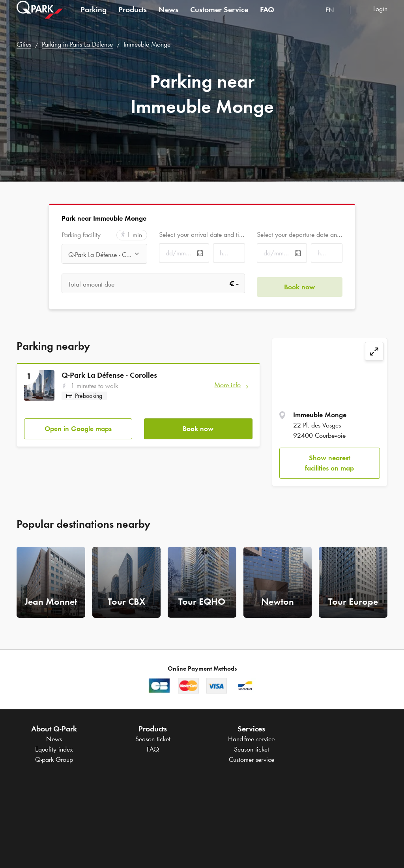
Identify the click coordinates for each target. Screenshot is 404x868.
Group (54, 759)
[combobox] (335, 19)
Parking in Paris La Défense (77, 44)
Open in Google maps (78, 425)
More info (227, 385)
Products (133, 17)
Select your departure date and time (300, 234)
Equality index (54, 749)
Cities (24, 44)
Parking (94, 17)
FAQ (267, 17)
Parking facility (81, 235)
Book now (198, 425)
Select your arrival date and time (202, 234)
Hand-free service (251, 739)
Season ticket (153, 739)
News (168, 17)
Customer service (252, 759)
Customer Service (219, 17)
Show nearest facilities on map (329, 463)
